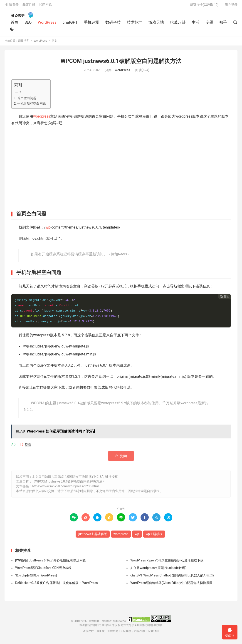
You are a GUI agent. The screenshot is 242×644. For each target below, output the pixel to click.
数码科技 (113, 23)
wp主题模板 (154, 536)
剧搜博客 (20, 16)
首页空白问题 (27, 100)
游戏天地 (156, 23)
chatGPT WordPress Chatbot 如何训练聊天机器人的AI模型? (172, 577)
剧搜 (28, 446)
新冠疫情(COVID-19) (204, 6)
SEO (28, 23)
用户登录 (231, 6)
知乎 (223, 23)
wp (48, 229)
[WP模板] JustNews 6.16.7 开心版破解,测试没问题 (51, 562)
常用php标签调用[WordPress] (36, 577)
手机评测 (91, 23)
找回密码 (45, 6)
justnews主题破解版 (93, 536)
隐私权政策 (120, 623)
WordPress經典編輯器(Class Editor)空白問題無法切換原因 (171, 585)
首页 (15, 23)
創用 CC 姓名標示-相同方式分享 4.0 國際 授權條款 (126, 627)
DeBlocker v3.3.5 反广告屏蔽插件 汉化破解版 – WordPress (57, 585)
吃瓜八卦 (178, 23)
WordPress (47, 23)
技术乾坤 (135, 23)
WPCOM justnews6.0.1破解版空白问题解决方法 (121, 63)
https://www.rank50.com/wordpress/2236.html (65, 488)
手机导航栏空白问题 (32, 106)
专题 (209, 23)
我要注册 (29, 6)
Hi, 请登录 (12, 6)
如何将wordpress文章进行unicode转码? (158, 570)
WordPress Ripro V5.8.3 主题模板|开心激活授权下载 (167, 562)
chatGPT (70, 23)
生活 (195, 23)
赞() (121, 458)
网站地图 (107, 623)
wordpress (42, 118)
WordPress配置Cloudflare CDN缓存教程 (43, 570)
